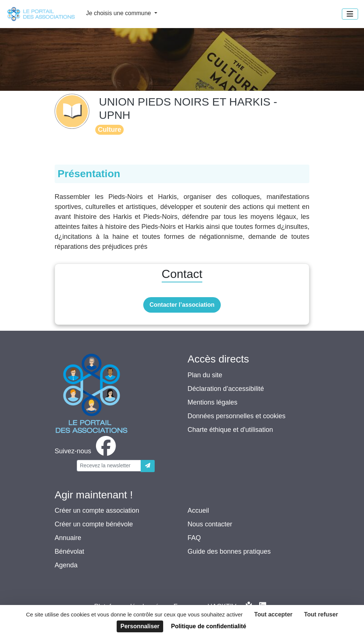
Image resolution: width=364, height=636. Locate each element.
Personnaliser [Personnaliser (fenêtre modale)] (140, 626)
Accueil (198, 510)
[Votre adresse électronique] (109, 466)
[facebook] (87, 451)
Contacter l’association (182, 305)
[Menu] (350, 14)
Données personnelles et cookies (236, 416)
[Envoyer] (148, 466)
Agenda (66, 565)
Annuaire (68, 538)
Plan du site (205, 375)
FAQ (194, 538)
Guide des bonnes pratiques (229, 551)
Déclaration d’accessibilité (226, 389)
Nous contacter (210, 524)
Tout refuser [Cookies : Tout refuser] (321, 614)
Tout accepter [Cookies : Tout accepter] (274, 614)
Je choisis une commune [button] (119, 13)
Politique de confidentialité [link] (209, 626)
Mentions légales (212, 402)
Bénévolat (69, 551)
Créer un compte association (97, 510)
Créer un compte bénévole (94, 524)
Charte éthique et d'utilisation (230, 430)
